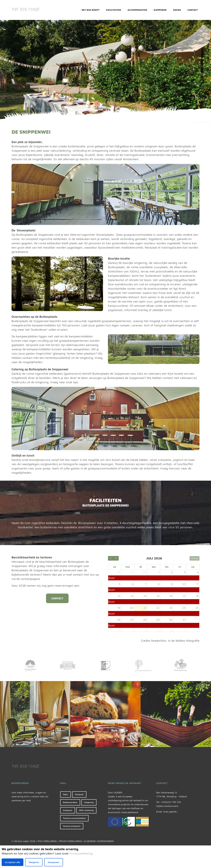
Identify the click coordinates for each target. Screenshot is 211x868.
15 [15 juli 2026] (158, 596)
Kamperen (160, 10)
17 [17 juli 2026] (184, 596)
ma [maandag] (128, 567)
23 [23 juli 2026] (171, 608)
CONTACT (57, 598)
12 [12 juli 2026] (119, 596)
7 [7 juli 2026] (146, 584)
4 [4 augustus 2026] (146, 632)
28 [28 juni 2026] (119, 572)
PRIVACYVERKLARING (70, 841)
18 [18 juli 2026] (197, 596)
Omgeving (89, 802)
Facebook (79, 794)
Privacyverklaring (81, 853)
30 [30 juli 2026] (171, 620)
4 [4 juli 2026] (198, 572)
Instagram (68, 810)
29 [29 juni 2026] (132, 572)
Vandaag (194, 558)
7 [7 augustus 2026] (185, 632)
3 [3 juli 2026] (185, 572)
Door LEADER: (115, 792)
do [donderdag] (167, 567)
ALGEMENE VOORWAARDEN (99, 841)
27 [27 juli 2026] (132, 620)
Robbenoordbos (70, 802)
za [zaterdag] (193, 567)
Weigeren (34, 862)
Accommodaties (137, 10)
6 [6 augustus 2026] (172, 632)
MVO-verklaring (86, 810)
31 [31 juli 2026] (184, 620)
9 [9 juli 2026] (172, 584)
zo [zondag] (115, 567)
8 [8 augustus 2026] (198, 632)
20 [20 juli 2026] (132, 608)
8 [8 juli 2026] (159, 584)
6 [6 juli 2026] (133, 584)
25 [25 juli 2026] (197, 608)
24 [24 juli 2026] (184, 608)
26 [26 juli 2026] (119, 620)
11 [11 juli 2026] (197, 584)
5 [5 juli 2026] (120, 584)
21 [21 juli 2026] (145, 608)
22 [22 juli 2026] (158, 608)
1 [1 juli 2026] (159, 572)
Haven (177, 10)
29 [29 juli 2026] (158, 620)
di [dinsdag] (141, 567)
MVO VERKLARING (47, 841)
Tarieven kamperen (72, 826)
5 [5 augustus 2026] (159, 632)
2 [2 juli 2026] (172, 572)
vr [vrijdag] (180, 567)
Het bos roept (90, 10)
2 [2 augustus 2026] (120, 632)
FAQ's (66, 794)
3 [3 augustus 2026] (133, 632)
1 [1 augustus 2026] (198, 620)
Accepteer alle (13, 862)
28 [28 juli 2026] (145, 620)
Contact (193, 10)
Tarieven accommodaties (74, 818)
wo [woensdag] (154, 567)
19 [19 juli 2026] (119, 608)
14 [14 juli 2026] (145, 596)
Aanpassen (54, 862)
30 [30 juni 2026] (145, 572)
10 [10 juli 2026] (184, 584)
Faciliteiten (113, 10)
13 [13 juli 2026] (132, 596)
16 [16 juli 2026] (171, 596)
